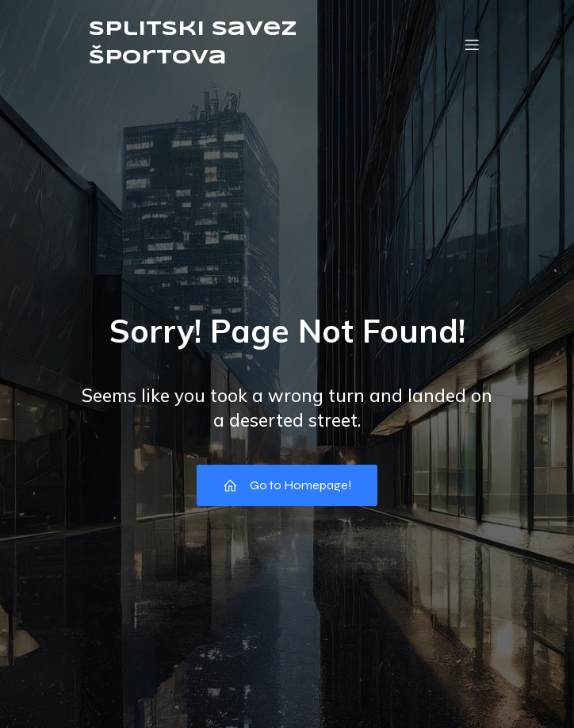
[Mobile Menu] (472, 44)
